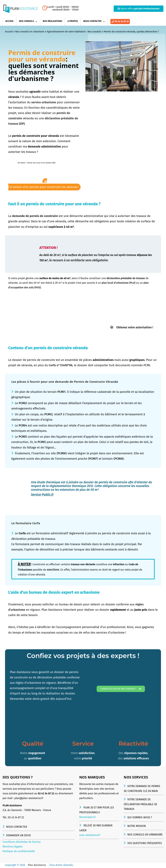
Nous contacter (92, 21)
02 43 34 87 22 (120, 22)
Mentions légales (13, 847)
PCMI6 (62, 454)
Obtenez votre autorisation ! (130, 327)
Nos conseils (26, 21)
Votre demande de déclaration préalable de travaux (140, 805)
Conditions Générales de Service (22, 842)
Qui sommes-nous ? (140, 818)
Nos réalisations (53, 21)
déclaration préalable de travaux (126, 278)
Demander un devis (18, 836)
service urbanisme (44, 102)
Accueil (9, 21)
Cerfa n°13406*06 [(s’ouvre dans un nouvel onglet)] (61, 366)
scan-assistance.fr (90, 836)
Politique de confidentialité (19, 852)
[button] (139, 9)
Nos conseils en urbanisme (30, 32)
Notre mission (136, 826)
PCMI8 (119, 459)
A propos (73, 21)
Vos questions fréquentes (145, 844)
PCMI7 (93, 459)
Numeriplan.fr (87, 818)
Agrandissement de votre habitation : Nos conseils (74, 32)
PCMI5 (23, 437)
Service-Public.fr (42, 495)
